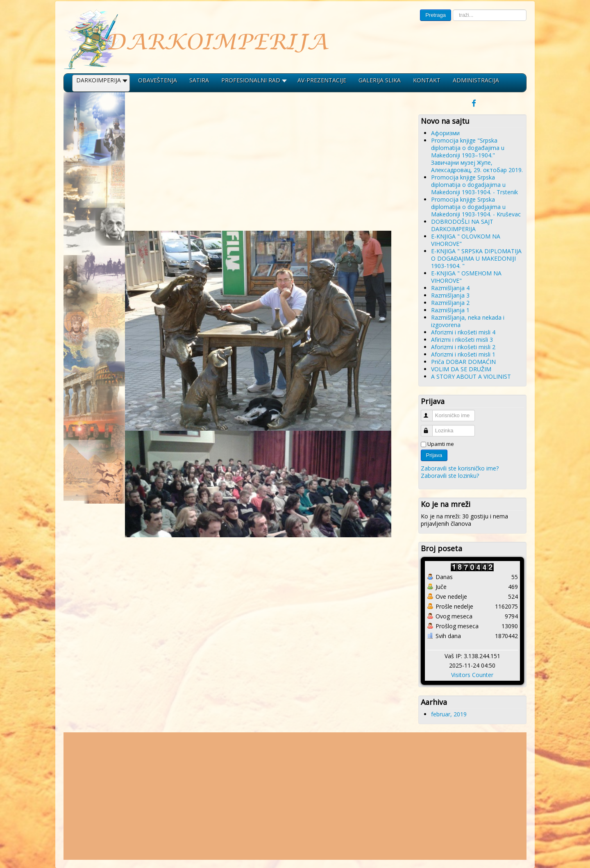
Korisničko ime (430, 412)
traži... (451, 10)
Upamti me (441, 444)
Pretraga (436, 15)
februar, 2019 (449, 714)
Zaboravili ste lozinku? (450, 476)
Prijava (434, 455)
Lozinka (430, 427)
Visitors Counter (472, 675)
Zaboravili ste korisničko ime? (460, 468)
